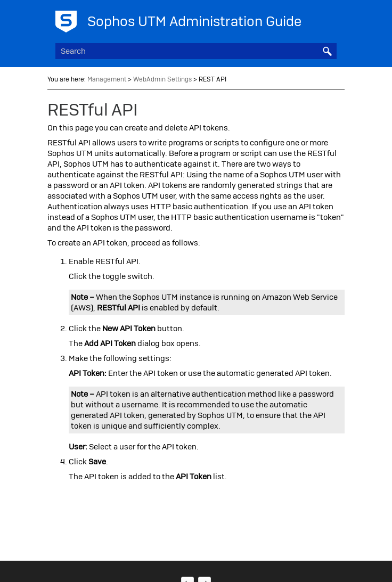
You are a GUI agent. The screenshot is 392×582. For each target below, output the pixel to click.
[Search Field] (196, 51)
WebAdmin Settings (162, 79)
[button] (327, 51)
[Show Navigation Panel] (331, 19)
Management (107, 79)
